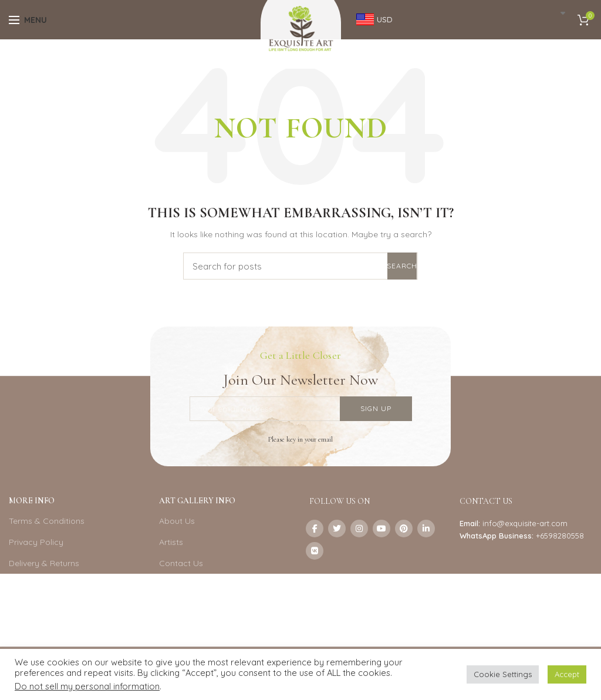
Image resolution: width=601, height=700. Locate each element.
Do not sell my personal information (87, 686)
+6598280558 (560, 536)
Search (402, 266)
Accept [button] (567, 674)
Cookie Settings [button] (503, 674)
